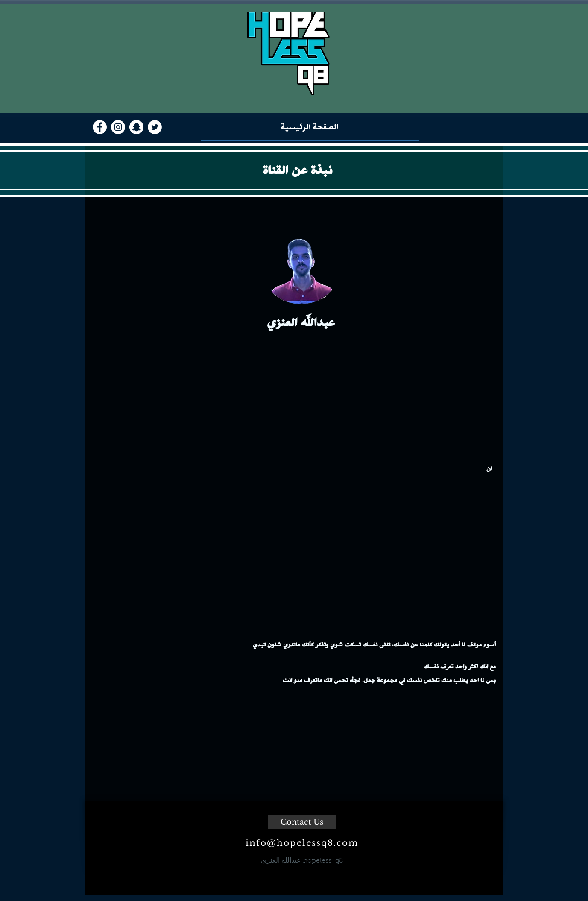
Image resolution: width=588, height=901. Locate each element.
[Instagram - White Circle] (118, 127)
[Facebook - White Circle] (100, 127)
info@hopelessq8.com (302, 843)
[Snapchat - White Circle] (136, 127)
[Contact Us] (302, 822)
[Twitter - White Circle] (155, 127)
